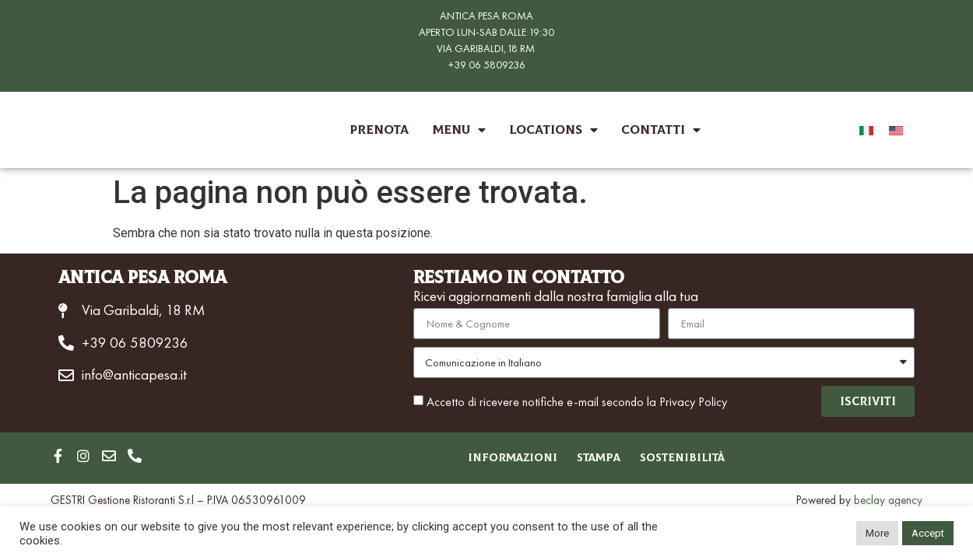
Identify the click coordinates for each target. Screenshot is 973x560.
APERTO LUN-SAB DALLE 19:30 (486, 32)
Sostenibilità (694, 459)
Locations (553, 130)
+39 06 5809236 (487, 65)
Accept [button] (928, 533)
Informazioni (501, 459)
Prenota (379, 130)
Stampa (599, 459)
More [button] (877, 533)
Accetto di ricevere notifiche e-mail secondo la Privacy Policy (577, 402)
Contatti (661, 130)
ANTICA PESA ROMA (486, 16)
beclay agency (888, 501)
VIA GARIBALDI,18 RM (486, 48)
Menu (459, 130)
